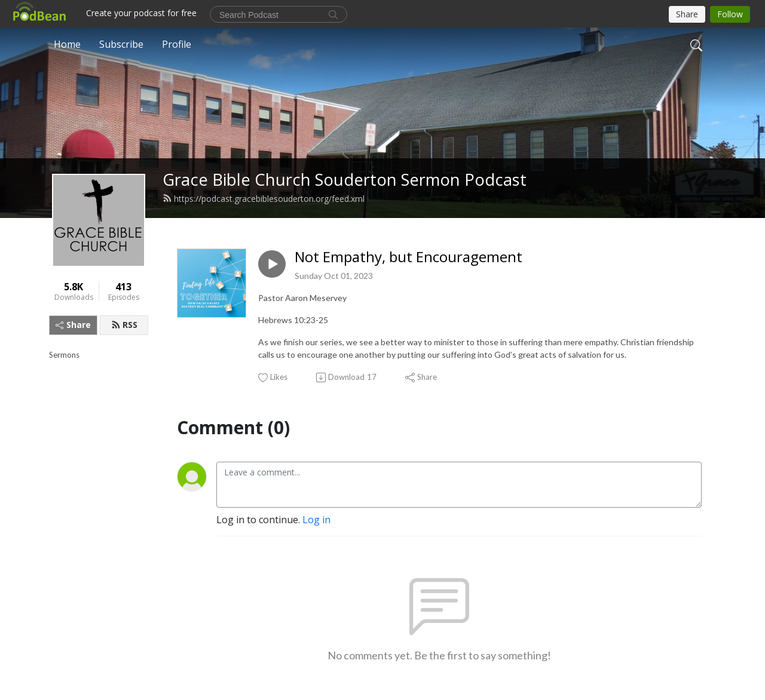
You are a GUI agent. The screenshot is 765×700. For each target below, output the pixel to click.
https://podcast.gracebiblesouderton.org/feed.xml (264, 199)
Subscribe (121, 44)
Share (73, 325)
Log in (316, 520)
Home (67, 44)
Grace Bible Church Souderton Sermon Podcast (345, 179)
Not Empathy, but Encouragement (408, 257)
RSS (124, 325)
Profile (177, 44)
